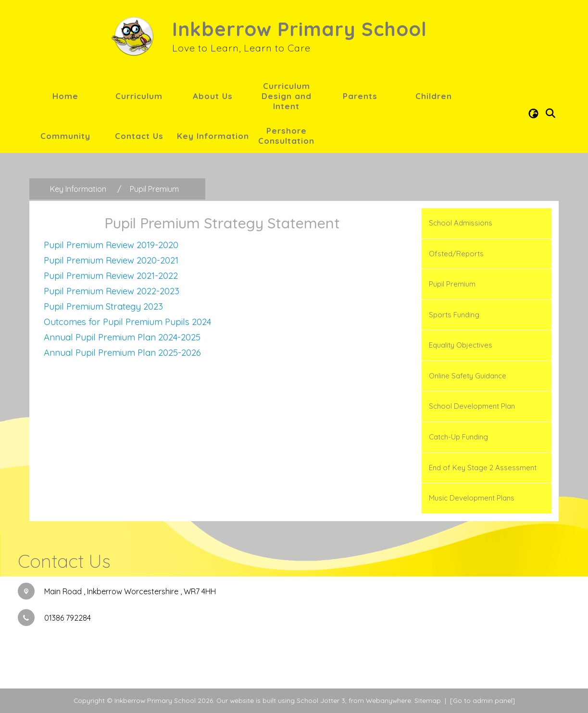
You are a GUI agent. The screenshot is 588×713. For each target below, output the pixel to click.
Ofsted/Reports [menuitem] (456, 254)
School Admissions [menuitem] (461, 223)
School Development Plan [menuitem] (472, 406)
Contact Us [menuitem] (139, 136)
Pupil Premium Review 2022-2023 (112, 291)
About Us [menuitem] (213, 96)
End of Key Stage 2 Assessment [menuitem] (483, 468)
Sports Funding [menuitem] (454, 315)
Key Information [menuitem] (213, 136)
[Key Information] (78, 189)
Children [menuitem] (434, 96)
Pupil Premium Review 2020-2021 (111, 260)
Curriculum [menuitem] (139, 96)
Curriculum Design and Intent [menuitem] (287, 96)
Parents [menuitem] (360, 96)
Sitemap (428, 700)
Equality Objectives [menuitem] (461, 345)
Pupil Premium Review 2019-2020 (111, 245)
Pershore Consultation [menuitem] (286, 136)
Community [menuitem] (65, 136)
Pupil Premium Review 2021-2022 (111, 275)
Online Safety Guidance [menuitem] (468, 376)
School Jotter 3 (321, 700)
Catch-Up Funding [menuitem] (458, 437)
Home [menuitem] (65, 96)
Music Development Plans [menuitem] (472, 498)
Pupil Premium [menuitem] (452, 284)
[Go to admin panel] (482, 700)
